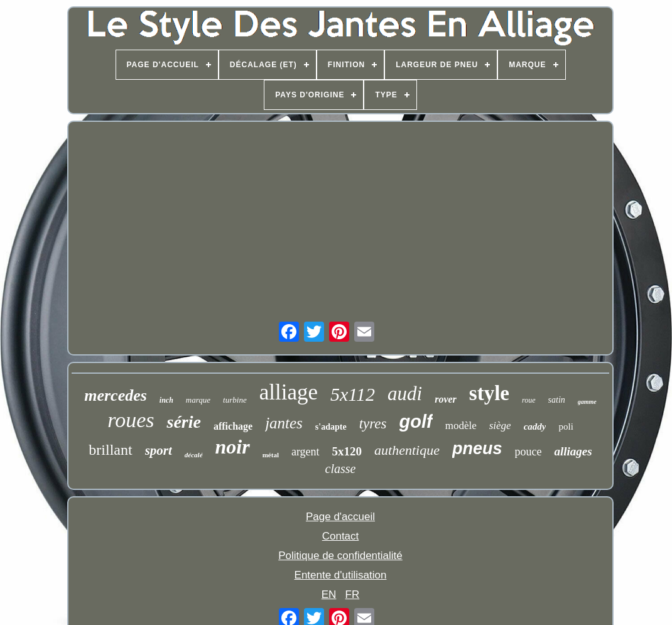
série (183, 422)
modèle (461, 426)
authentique (407, 450)
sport (159, 450)
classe (341, 469)
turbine (235, 400)
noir (233, 447)
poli (566, 427)
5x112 (353, 394)
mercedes (116, 395)
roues (131, 420)
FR (353, 595)
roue (529, 400)
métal (271, 455)
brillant (110, 450)
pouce (528, 452)
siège (500, 426)
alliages (573, 451)
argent (306, 452)
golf (416, 421)
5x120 (347, 451)
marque (198, 400)
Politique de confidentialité (340, 556)
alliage (289, 392)
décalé (194, 455)
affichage (233, 426)
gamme (587, 402)
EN (329, 595)
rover (446, 399)
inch (166, 400)
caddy (535, 427)
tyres (373, 424)
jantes (284, 423)
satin (557, 400)
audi (405, 394)
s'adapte (331, 427)
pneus (477, 448)
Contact (341, 536)
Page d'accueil (340, 517)
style (489, 393)
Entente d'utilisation (341, 575)
